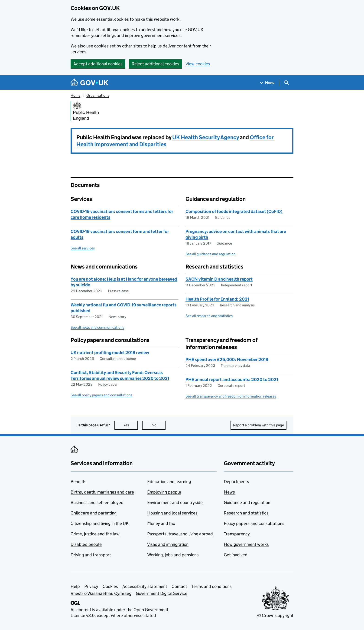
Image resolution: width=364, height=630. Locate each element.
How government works (246, 544)
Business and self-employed (97, 502)
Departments (236, 482)
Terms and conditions (212, 586)
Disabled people (86, 544)
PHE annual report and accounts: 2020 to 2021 (232, 380)
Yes (131, 425)
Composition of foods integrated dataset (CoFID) (234, 211)
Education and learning (169, 482)
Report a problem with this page (258, 425)
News (229, 492)
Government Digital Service (162, 593)
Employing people (164, 492)
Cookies (110, 586)
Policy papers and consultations (254, 523)
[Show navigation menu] (267, 83)
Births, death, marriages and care (102, 492)
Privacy (91, 586)
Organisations (98, 95)
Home (75, 95)
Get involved (236, 555)
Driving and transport (91, 555)
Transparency (237, 534)
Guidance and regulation (247, 502)
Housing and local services (172, 513)
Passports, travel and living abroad (180, 534)
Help (75, 586)
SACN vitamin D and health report (219, 279)
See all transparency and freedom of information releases (231, 396)
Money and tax (161, 523)
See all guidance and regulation (211, 254)
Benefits (78, 482)
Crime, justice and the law (95, 534)
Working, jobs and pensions (173, 555)
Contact (179, 586)
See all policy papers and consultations (101, 395)
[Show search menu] (286, 83)
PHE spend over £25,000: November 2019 (227, 360)
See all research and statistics (209, 316)
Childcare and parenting (94, 513)
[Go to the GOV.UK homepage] (89, 83)
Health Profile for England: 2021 (217, 299)
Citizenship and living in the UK (100, 523)
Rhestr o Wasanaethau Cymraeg (101, 593)
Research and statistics (246, 513)
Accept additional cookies (98, 64)
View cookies (198, 64)
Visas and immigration (168, 544)
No (159, 425)
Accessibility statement (145, 586)
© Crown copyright (275, 615)
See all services (83, 248)
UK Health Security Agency (206, 137)
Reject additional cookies (155, 64)
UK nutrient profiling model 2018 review (110, 353)
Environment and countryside (175, 502)
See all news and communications (97, 327)
